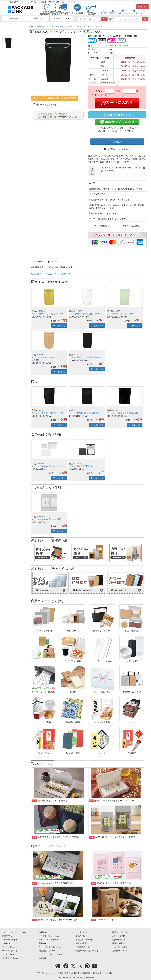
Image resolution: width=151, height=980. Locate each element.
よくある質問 (81, 936)
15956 (42, 464)
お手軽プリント (61, 19)
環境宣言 (86, 973)
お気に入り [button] (118, 141)
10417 (80, 311)
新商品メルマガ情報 (84, 940)
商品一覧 (14, 19)
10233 (42, 311)
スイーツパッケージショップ (51, 954)
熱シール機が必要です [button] (45, 105)
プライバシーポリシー (47, 973)
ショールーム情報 (120, 947)
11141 (42, 410)
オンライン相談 (119, 936)
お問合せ (97, 973)
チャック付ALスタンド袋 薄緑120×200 (124, 314)
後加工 (38, 19)
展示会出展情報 (119, 943)
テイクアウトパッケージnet (14, 932)
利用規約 (64, 973)
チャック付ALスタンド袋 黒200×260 (123, 413)
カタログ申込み (119, 940)
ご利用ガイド (81, 932)
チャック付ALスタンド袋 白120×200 (85, 314)
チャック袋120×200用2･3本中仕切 (46, 519)
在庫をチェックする (117, 115)
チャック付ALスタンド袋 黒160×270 (47, 413)
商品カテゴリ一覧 (120, 932)
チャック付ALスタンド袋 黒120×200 (85, 357)
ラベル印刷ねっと (10, 951)
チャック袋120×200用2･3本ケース (46, 466)
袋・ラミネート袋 (58, 26)
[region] (88, 26)
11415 (80, 410)
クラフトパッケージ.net (49, 936)
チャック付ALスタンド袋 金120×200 (47, 314)
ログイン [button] (143, 7)
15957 (80, 464)
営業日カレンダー (120, 951)
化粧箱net (6, 943)
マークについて (104, 225)
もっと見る (47, 764)
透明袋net (43, 932)
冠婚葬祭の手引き (83, 947)
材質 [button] (92, 171)
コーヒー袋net (8, 954)
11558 (42, 355)
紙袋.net (42, 958)
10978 (117, 311)
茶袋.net (42, 943)
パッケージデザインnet (12, 940)
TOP (31, 26)
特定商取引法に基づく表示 (87, 951)
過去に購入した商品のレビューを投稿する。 (52, 274)
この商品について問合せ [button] (118, 149)
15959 (42, 517)
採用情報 (108, 973)
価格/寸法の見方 (132, 225)
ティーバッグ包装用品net (50, 947)
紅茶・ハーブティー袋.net (50, 940)
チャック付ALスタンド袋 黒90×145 (84, 413)
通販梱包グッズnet (47, 951)
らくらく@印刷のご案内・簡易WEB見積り (55, 98)
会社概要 (75, 973)
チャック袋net (8, 947)
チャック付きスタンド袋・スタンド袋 (87, 26)
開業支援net (7, 936)
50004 (117, 410)
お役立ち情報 (81, 943)
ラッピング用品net (10, 958)
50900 (80, 355)
